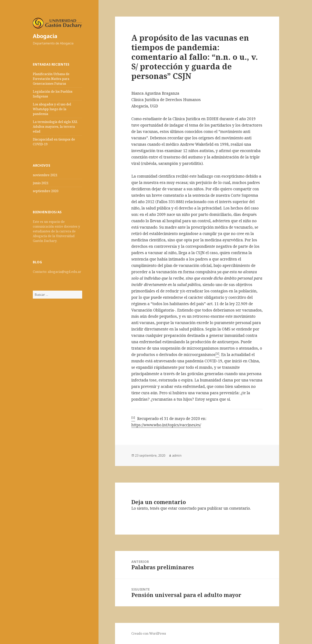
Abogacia (45, 36)
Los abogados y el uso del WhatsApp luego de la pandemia (52, 109)
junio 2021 (41, 183)
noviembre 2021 (45, 175)
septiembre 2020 (46, 191)
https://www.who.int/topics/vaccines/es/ (166, 425)
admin (177, 455)
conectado (187, 508)
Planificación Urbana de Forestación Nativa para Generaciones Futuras (51, 79)
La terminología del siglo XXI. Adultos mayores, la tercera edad (55, 127)
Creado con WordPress (149, 633)
